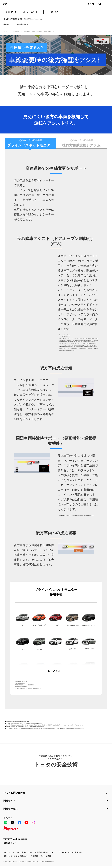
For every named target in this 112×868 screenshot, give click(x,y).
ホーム (6, 31)
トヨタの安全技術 (23, 19)
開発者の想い (22, 24)
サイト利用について (24, 854)
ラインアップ (11, 12)
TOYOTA (5, 4)
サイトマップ (9, 854)
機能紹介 (7, 24)
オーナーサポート (31, 12)
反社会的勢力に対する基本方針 (16, 858)
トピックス (54, 12)
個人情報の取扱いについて (46, 854)
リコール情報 (46, 858)
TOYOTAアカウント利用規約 (70, 854)
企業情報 (34, 858)
